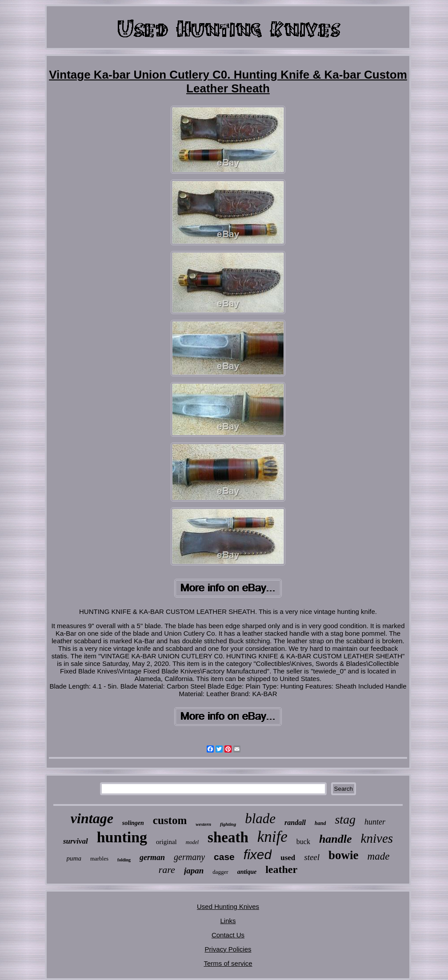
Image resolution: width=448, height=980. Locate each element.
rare (167, 870)
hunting (122, 837)
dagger (220, 872)
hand (320, 823)
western (203, 824)
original (166, 842)
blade (260, 819)
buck (303, 842)
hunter (375, 822)
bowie (344, 855)
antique (247, 872)
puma (74, 858)
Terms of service (228, 963)
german (152, 857)
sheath (228, 837)
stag (345, 819)
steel (312, 857)
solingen (133, 823)
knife (272, 837)
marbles (99, 858)
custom (170, 820)
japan (194, 870)
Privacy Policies (228, 949)
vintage (92, 818)
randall (295, 823)
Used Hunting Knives (228, 906)
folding (124, 860)
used (288, 858)
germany (189, 857)
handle (336, 839)
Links (228, 921)
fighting (228, 824)
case (224, 857)
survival (76, 841)
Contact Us (228, 935)
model (192, 842)
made (379, 856)
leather (281, 869)
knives (377, 838)
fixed (258, 855)
